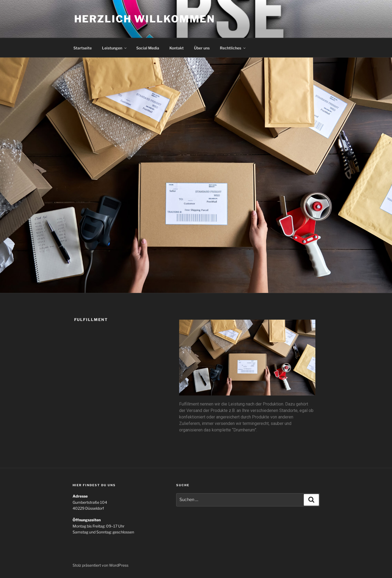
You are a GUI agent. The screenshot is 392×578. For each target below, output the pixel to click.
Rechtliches (233, 48)
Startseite (83, 48)
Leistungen (115, 48)
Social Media (148, 48)
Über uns (202, 48)
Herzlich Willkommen (145, 19)
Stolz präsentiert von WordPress (100, 565)
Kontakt (177, 48)
